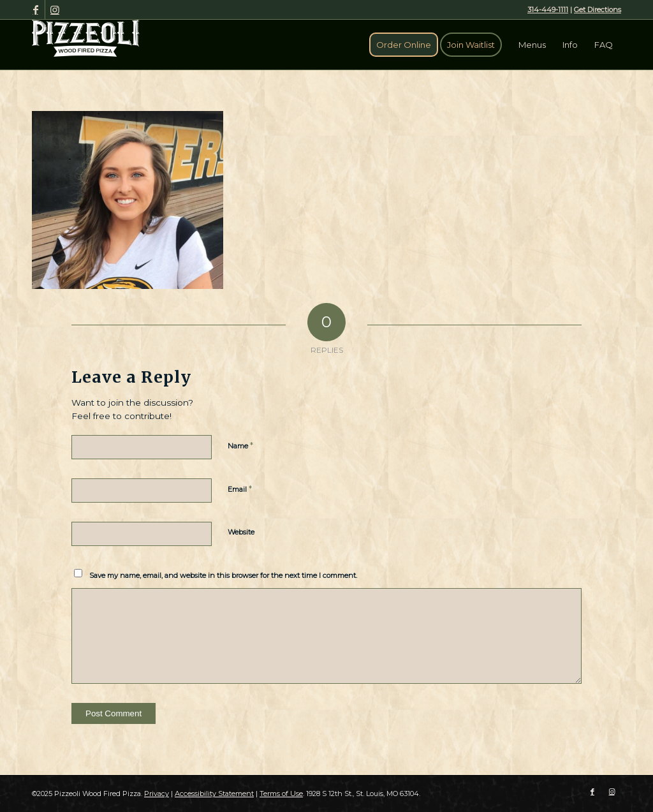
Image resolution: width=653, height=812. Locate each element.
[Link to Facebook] (35, 10)
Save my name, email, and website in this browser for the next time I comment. (223, 575)
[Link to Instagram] (55, 10)
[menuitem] (404, 45)
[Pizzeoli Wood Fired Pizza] (86, 38)
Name (240, 445)
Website (241, 532)
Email (240, 489)
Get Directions (598, 10)
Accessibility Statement (214, 794)
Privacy (157, 794)
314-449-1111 (548, 10)
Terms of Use (281, 794)
